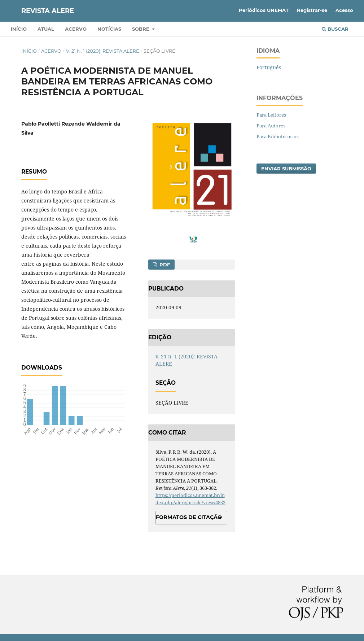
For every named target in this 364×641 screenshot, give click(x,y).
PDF (164, 265)
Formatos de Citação (189, 517)
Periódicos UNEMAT (264, 10)
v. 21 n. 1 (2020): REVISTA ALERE (103, 51)
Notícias (109, 29)
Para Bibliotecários (278, 136)
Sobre (141, 29)
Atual (46, 29)
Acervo (76, 29)
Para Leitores (271, 115)
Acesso (344, 10)
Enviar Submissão (286, 169)
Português (269, 67)
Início (19, 29)
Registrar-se (312, 10)
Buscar (335, 29)
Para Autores (271, 126)
